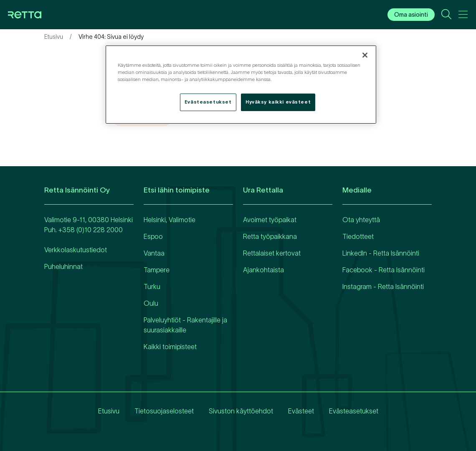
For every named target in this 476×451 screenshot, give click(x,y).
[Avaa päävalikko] (463, 16)
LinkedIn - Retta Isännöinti (381, 253)
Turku (152, 286)
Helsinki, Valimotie (170, 220)
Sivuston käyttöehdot (241, 411)
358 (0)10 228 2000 (92, 230)
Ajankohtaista (263, 270)
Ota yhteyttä (361, 220)
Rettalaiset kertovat (272, 253)
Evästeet (301, 411)
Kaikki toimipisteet (170, 347)
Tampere (157, 270)
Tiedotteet (358, 236)
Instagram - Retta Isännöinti (383, 286)
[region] (241, 85)
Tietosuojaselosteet (164, 411)
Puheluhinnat (63, 266)
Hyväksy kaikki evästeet (278, 102)
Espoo (153, 236)
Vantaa (154, 253)
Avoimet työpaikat (270, 220)
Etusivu (54, 37)
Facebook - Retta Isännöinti (384, 270)
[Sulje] (365, 55)
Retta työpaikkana (270, 236)
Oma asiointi (411, 15)
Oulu (151, 303)
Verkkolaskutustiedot (76, 250)
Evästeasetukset (354, 411)
